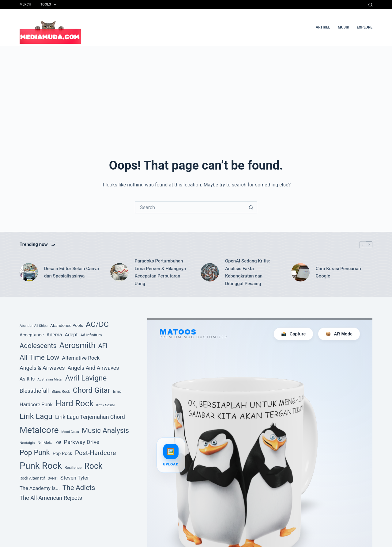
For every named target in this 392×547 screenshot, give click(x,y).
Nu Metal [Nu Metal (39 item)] (46, 443)
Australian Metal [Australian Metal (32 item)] (50, 379)
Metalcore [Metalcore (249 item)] (39, 430)
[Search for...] (190, 207)
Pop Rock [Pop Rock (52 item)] (62, 453)
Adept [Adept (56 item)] (71, 335)
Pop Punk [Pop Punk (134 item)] (35, 453)
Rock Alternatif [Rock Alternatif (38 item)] (32, 478)
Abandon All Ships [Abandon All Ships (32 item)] (34, 326)
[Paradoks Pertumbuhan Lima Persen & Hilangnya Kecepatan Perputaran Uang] (119, 272)
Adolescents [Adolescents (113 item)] (38, 346)
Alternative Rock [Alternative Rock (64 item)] (81, 358)
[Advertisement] (196, 92)
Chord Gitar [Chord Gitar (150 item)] (92, 390)
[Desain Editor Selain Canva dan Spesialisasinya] (29, 272)
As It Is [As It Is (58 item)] (27, 379)
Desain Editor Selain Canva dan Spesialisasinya (72, 272)
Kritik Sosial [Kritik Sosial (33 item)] (105, 405)
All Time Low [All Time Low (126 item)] (40, 357)
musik (343, 27)
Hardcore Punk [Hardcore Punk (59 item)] (36, 405)
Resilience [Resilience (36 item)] (73, 468)
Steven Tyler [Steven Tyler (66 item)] (75, 478)
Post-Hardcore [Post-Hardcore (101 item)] (96, 453)
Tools (50, 5)
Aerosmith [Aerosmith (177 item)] (77, 345)
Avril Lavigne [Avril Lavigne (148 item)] (86, 378)
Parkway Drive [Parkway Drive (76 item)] (81, 442)
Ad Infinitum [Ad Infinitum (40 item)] (91, 335)
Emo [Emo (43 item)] (117, 391)
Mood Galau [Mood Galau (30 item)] (70, 432)
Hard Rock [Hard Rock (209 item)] (74, 404)
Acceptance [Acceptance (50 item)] (32, 335)
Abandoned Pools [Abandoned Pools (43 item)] (67, 325)
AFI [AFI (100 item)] (103, 346)
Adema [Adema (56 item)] (54, 335)
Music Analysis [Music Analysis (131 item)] (105, 431)
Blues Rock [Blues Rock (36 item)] (61, 392)
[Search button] (251, 207)
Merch (25, 4)
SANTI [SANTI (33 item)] (53, 478)
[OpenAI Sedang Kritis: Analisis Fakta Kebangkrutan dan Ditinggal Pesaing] (210, 272)
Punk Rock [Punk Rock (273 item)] (41, 466)
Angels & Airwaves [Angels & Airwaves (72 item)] (42, 368)
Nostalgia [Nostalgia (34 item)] (27, 443)
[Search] (370, 5)
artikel (323, 27)
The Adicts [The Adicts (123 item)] (79, 488)
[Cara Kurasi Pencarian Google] (300, 272)
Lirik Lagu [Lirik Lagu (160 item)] (36, 416)
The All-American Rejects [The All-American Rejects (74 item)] (51, 498)
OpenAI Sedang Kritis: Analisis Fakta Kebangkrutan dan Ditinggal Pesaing (247, 272)
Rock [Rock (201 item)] (93, 466)
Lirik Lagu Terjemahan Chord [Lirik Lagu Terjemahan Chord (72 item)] (90, 417)
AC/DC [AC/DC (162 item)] (97, 324)
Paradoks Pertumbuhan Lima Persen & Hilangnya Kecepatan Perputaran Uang (160, 272)
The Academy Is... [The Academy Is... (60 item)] (40, 488)
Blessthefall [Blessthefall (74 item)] (34, 391)
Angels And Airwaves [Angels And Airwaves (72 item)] (93, 368)
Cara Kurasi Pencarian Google (338, 272)
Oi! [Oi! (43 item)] (58, 442)
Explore (365, 27)
